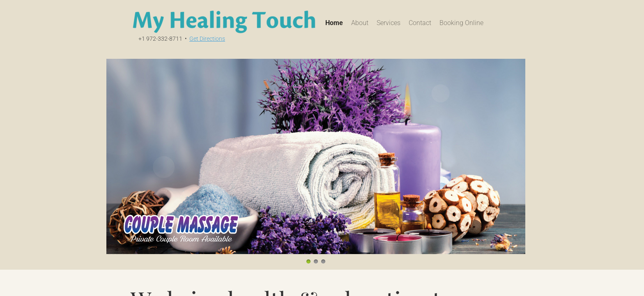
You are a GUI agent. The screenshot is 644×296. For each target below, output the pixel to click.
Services (389, 23)
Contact (420, 23)
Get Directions (207, 39)
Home (334, 23)
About (360, 23)
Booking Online (461, 23)
